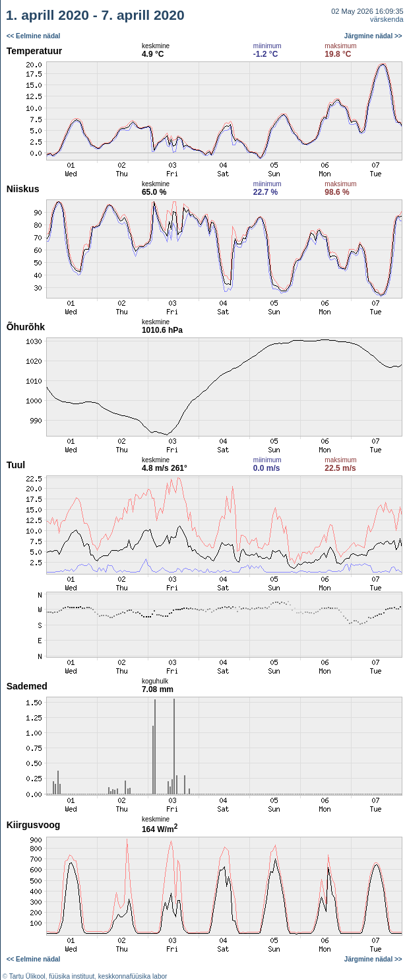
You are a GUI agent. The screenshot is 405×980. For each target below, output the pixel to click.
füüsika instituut (72, 976)
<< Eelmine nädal (34, 36)
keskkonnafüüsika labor (133, 976)
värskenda (387, 19)
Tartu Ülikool (27, 976)
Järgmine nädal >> (373, 36)
